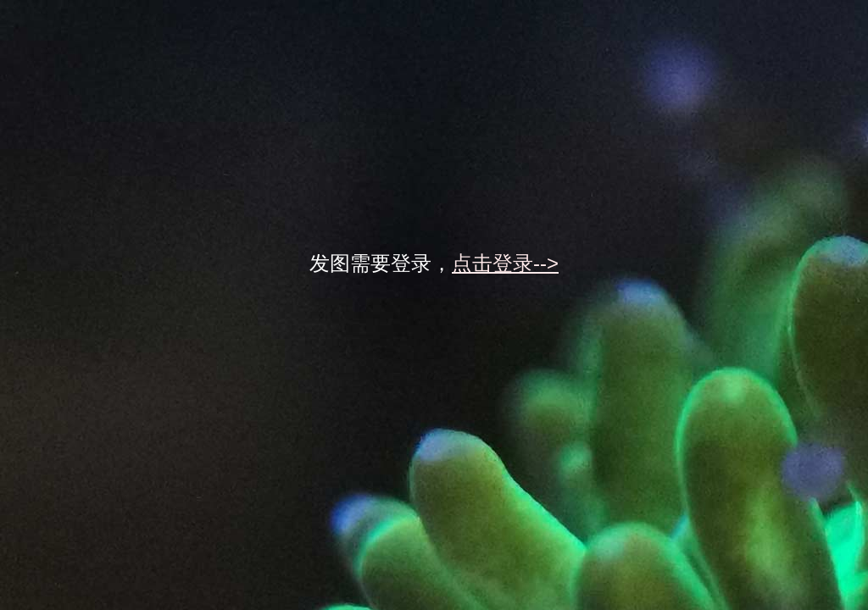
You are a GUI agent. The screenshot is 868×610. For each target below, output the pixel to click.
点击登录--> (505, 263)
